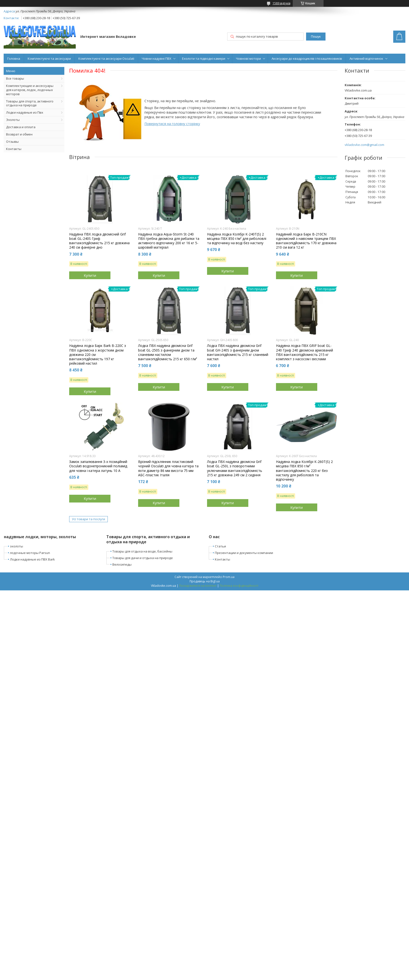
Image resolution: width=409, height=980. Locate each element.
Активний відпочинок (366, 59)
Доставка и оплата (21, 127)
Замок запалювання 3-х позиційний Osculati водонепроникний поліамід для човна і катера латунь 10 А (98, 466)
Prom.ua (229, 577)
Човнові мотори (248, 59)
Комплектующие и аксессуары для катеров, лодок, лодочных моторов (30, 90)
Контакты (14, 149)
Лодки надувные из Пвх (25, 112)
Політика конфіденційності (239, 586)
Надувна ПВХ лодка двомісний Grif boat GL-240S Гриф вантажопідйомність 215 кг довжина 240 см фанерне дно (99, 241)
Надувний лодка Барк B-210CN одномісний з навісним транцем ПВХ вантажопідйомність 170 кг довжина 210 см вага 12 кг (306, 241)
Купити (90, 275)
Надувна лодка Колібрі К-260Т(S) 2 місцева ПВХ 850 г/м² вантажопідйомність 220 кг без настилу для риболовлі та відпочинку (304, 471)
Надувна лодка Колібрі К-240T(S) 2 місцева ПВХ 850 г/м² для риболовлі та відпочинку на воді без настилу (237, 239)
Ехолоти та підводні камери (204, 59)
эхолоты (17, 546)
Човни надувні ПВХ (157, 59)
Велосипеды (122, 564)
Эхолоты (13, 120)
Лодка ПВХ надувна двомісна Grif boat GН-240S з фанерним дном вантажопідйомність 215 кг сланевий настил (238, 352)
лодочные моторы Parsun (30, 553)
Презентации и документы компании (244, 553)
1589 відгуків (281, 3)
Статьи (220, 546)
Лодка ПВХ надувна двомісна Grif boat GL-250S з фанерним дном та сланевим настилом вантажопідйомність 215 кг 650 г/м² (168, 352)
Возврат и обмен (19, 134)
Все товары (15, 78)
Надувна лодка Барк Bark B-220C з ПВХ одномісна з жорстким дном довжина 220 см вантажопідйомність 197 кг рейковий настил (98, 355)
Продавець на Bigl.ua (205, 581)
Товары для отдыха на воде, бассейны (142, 551)
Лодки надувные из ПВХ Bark (32, 559)
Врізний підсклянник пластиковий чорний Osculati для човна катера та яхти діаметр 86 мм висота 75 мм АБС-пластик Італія (168, 468)
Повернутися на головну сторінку (172, 124)
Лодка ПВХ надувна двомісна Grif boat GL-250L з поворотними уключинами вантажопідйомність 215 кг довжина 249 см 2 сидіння (235, 468)
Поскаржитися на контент (198, 586)
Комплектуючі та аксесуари (49, 59)
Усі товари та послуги (88, 519)
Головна (14, 59)
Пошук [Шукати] (316, 37)
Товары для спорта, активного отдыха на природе (30, 103)
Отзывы (12, 142)
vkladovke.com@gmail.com (364, 145)
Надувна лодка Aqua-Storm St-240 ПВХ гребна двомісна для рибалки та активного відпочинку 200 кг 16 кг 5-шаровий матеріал (169, 241)
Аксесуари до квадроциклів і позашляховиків (307, 59)
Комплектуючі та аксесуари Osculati (106, 59)
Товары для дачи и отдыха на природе (143, 558)
